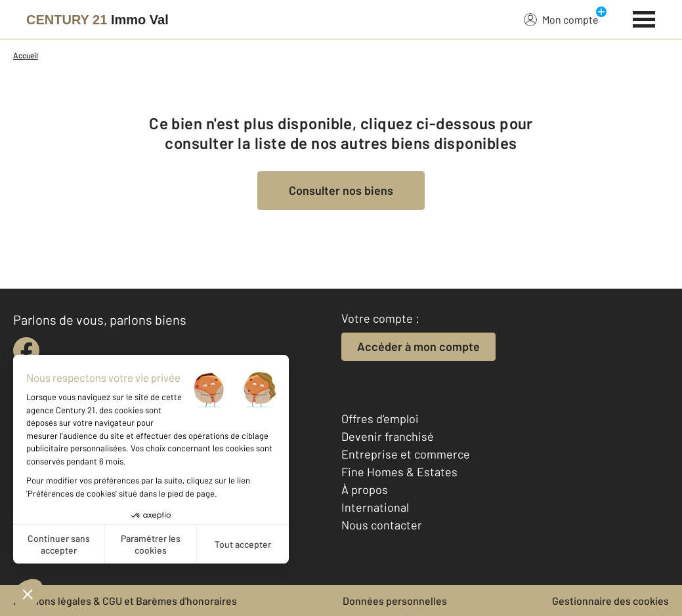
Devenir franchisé (388, 436)
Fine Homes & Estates (399, 472)
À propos (365, 489)
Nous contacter (382, 525)
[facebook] (26, 350)
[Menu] (644, 18)
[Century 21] (97, 20)
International (375, 507)
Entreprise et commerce (406, 454)
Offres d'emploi (380, 419)
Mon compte (561, 19)
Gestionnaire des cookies (610, 601)
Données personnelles (395, 601)
